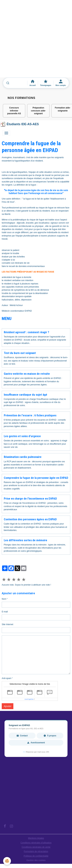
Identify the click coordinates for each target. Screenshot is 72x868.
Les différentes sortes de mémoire (26, 540)
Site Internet (7, 624)
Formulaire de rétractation (36, 851)
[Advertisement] (36, 40)
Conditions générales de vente (36, 847)
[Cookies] (7, 861)
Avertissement (36, 743)
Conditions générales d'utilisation (36, 843)
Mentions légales (36, 838)
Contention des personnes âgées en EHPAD (30, 519)
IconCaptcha (29, 699)
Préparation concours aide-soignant (38, 111)
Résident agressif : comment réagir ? (26, 332)
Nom (4, 599)
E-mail (5, 612)
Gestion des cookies (36, 860)
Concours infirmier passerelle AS (14, 111)
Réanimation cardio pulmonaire (23, 457)
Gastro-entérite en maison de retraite (27, 374)
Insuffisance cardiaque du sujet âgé (26, 395)
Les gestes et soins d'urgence (22, 436)
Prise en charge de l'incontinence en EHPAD (30, 499)
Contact (22, 736)
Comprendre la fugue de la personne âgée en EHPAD (36, 478)
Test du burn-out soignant (20, 353)
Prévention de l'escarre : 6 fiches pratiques (30, 415)
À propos (50, 736)
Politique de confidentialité (36, 856)
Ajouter (8, 706)
